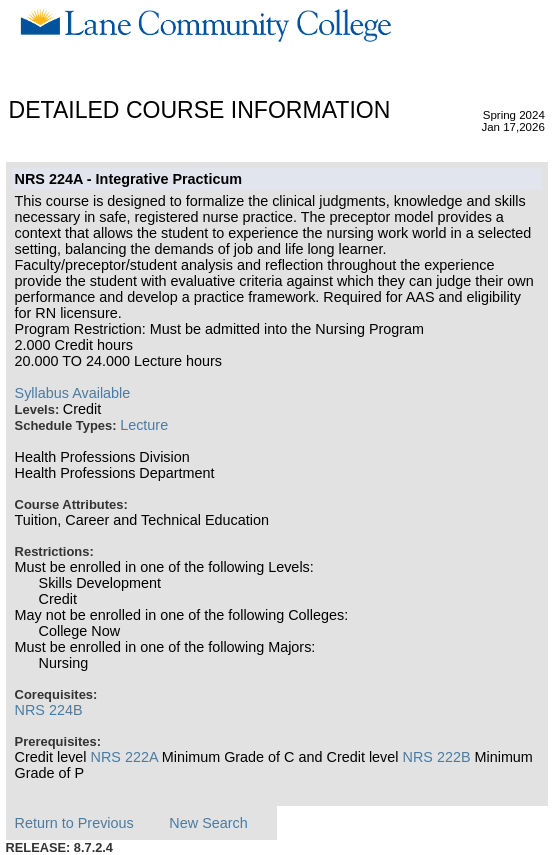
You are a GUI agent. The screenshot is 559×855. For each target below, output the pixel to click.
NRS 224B (49, 710)
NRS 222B (437, 757)
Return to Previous (74, 823)
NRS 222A (124, 757)
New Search (208, 823)
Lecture (144, 425)
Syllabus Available (73, 393)
